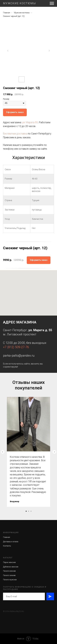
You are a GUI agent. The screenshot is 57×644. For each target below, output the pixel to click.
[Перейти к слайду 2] (29, 511)
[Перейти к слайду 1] (26, 511)
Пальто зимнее (9, 575)
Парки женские (9, 562)
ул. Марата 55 (30, 122)
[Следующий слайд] (49, 51)
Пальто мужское (10, 580)
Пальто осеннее (9, 571)
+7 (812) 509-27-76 (16, 347)
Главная (7, 13)
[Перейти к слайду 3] (31, 511)
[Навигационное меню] (52, 3)
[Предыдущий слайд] (8, 51)
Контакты (7, 546)
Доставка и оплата (11, 542)
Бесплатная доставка (15, 134)
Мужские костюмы (22, 13)
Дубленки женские (11, 567)
